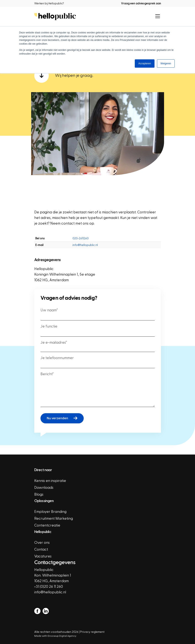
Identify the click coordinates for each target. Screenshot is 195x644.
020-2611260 (81, 238)
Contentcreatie (47, 525)
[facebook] (37, 611)
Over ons (42, 543)
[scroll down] (98, 76)
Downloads (44, 488)
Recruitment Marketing (54, 519)
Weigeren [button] (166, 64)
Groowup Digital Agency (63, 636)
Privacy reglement (92, 632)
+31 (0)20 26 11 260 (49, 587)
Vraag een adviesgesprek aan (141, 3)
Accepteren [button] (145, 64)
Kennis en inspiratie (50, 481)
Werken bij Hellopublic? (49, 3)
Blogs (39, 494)
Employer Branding (50, 512)
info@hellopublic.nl (85, 245)
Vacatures (43, 556)
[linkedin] (46, 611)
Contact (41, 549)
